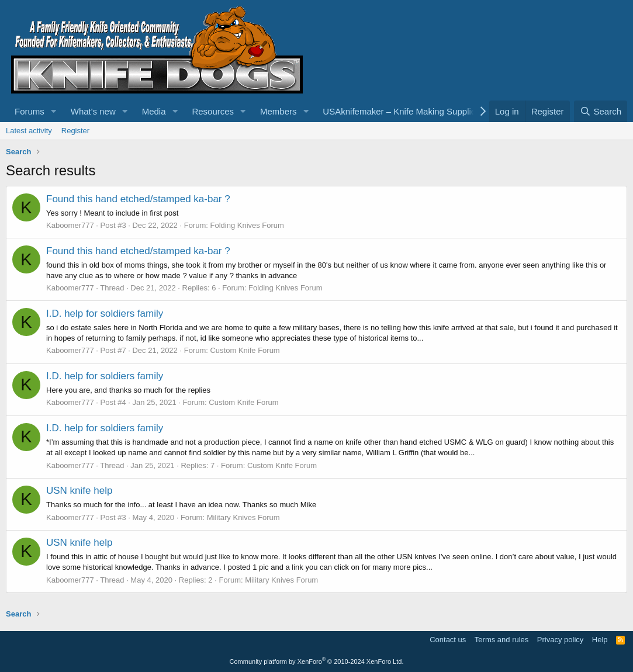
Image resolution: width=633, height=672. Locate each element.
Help (600, 640)
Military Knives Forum (243, 517)
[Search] (601, 111)
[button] (54, 111)
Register (75, 131)
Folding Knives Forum (247, 225)
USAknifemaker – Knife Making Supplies (401, 111)
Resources (213, 111)
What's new (93, 111)
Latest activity (29, 131)
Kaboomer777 (70, 225)
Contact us (448, 640)
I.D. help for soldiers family (105, 314)
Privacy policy (560, 640)
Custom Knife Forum (245, 350)
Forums (30, 111)
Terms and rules (501, 640)
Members (279, 111)
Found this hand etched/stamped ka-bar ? (138, 199)
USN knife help (79, 491)
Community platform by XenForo (317, 661)
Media (154, 111)
